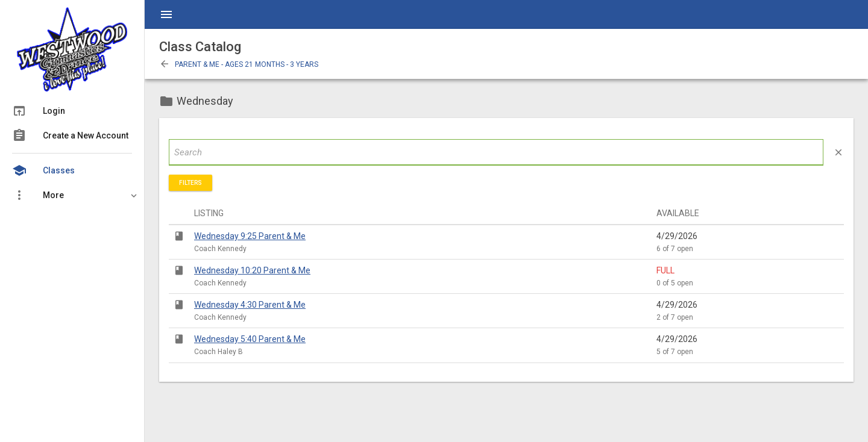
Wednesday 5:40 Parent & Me (250, 339)
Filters (190, 183)
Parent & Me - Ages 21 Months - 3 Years (239, 64)
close (838, 152)
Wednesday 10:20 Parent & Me (252, 270)
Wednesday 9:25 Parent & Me (250, 236)
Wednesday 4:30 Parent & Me (250, 305)
